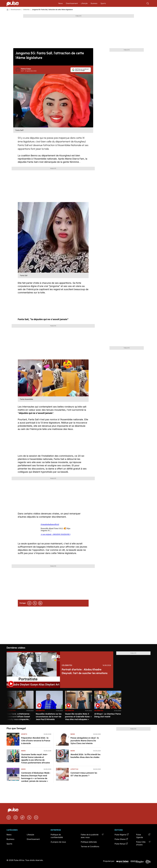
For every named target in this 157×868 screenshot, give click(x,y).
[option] (20, 707)
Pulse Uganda (143, 836)
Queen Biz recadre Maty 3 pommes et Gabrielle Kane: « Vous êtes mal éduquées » (78, 717)
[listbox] (79, 706)
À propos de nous (58, 842)
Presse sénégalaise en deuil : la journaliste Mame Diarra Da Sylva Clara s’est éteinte (85, 741)
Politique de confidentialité (57, 836)
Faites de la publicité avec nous (92, 836)
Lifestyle (84, 3)
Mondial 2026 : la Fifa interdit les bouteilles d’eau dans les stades (86, 756)
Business (94, 3)
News (61, 3)
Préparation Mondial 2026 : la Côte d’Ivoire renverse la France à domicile (36, 741)
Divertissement (72, 3)
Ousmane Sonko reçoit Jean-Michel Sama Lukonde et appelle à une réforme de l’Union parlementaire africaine (36, 759)
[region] (79, 706)
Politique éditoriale (89, 842)
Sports (103, 3)
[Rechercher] (148, 3)
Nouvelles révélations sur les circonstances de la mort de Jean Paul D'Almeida (49, 717)
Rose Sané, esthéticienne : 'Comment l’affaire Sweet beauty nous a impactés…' (18, 717)
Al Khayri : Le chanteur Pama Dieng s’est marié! (108, 715)
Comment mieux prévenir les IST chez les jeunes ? (84, 774)
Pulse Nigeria (122, 834)
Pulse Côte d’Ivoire (143, 843)
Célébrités (26, 10)
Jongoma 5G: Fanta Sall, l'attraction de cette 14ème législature (52, 10)
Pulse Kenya (121, 844)
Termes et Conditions (90, 847)
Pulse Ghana (121, 839)
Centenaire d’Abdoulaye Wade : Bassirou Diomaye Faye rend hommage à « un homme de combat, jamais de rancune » (36, 777)
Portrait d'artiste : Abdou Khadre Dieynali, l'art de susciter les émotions (85, 671)
